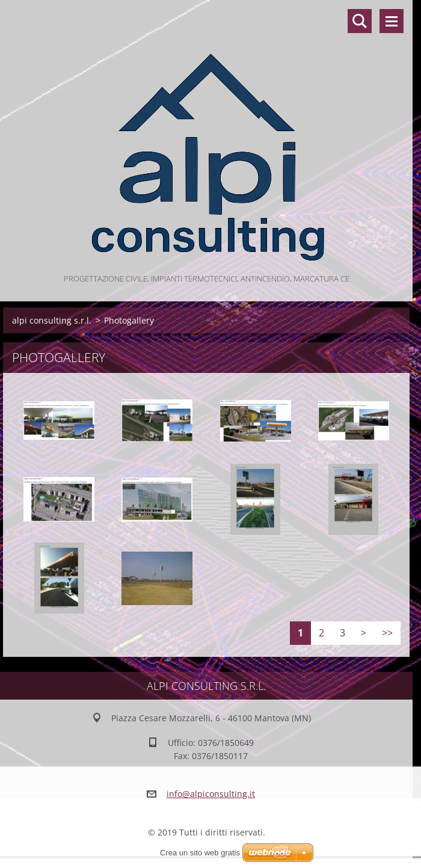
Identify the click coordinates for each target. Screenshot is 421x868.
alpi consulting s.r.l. (52, 320)
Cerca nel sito (360, 21)
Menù (392, 21)
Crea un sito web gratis (200, 853)
